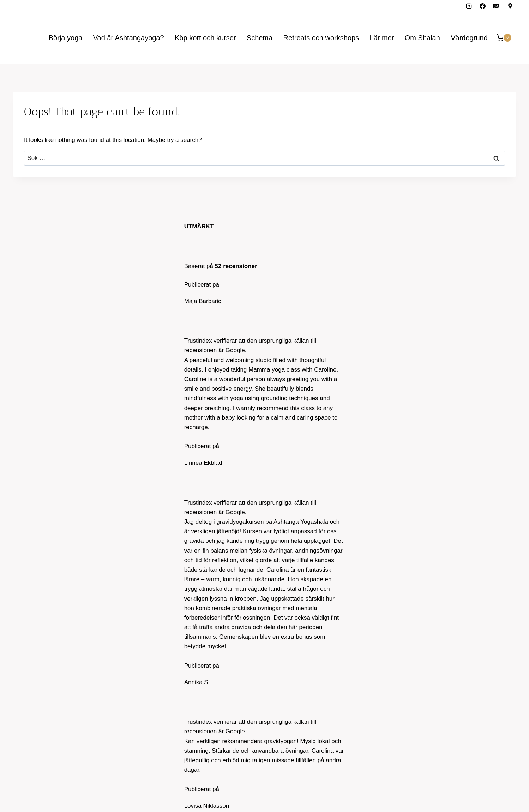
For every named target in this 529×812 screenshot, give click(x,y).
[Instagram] (469, 6)
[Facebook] (483, 6)
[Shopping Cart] (504, 38)
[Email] (497, 6)
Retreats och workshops (321, 38)
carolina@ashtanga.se (43, 269)
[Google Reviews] (510, 267)
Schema (260, 38)
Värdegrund (469, 38)
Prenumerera (436, 701)
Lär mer (382, 38)
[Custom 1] (510, 6)
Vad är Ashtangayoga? (129, 38)
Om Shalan (422, 38)
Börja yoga (66, 38)
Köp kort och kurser (205, 38)
